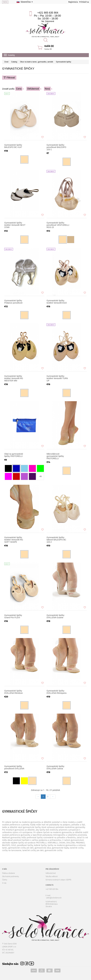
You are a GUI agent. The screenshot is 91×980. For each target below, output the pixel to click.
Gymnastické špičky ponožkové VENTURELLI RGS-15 (58, 225)
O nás (4, 883)
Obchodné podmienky (11, 876)
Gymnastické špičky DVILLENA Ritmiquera (57, 692)
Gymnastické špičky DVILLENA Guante (55, 616)
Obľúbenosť (33, 89)
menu (5, 2)
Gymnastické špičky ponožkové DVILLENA (14, 767)
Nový (47, 89)
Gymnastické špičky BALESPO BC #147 (13, 146)
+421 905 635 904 (48, 13)
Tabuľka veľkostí (52, 876)
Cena (19, 89)
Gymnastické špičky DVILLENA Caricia (55, 767)
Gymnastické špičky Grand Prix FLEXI (13, 616)
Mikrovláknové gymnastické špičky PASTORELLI (55, 456)
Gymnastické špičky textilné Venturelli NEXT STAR (15, 225)
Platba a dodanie (8, 873)
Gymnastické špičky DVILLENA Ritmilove (13, 692)
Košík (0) (49, 46)
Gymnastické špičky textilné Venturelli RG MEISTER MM (14, 378)
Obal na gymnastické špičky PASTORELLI (14, 455)
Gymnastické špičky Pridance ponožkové (13, 302)
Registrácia (73, 2)
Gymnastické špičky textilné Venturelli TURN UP (57, 378)
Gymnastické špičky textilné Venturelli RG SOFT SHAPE (14, 540)
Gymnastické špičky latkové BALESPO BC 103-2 (56, 540)
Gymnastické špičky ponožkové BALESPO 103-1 (56, 147)
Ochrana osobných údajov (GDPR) (58, 880)
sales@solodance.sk (54, 898)
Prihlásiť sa (84, 2)
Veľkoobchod (51, 873)
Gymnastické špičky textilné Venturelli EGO (57, 302)
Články (5, 880)
